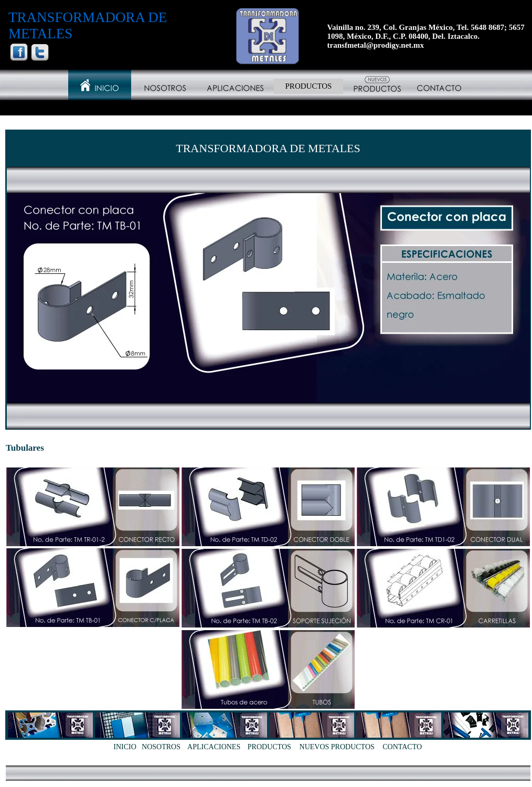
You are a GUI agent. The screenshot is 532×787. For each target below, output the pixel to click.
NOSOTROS (161, 747)
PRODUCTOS (309, 86)
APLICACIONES (214, 747)
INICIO (125, 747)
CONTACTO (402, 747)
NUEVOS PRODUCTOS (337, 747)
